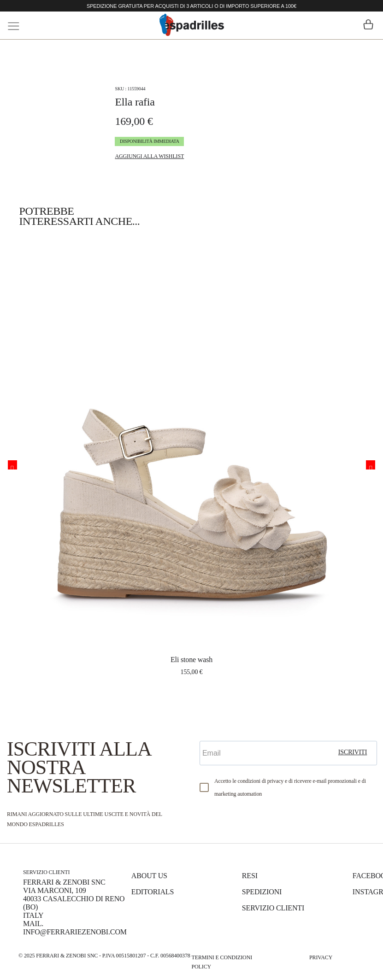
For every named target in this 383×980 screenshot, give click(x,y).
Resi (250, 876)
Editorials (153, 892)
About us (149, 876)
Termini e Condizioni (222, 957)
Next (371, 465)
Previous (12, 465)
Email (211, 733)
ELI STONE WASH (191, 660)
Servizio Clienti (273, 908)
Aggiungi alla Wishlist (149, 156)
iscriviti (353, 752)
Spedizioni (262, 892)
